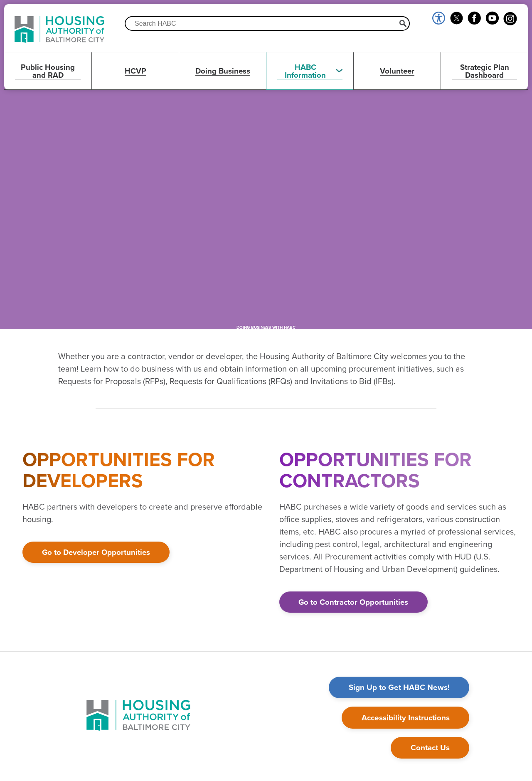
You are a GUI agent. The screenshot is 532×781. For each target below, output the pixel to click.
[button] (310, 71)
